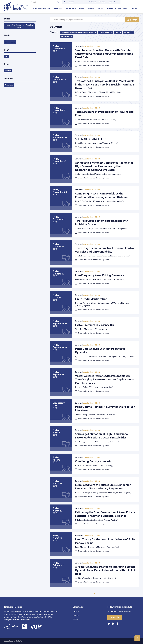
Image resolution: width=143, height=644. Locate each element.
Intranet (102, 2)
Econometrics (10, 42)
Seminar (8, 71)
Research (58, 9)
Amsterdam (9, 85)
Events (91, 9)
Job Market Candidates (117, 9)
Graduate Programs (41, 9)
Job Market (92, 2)
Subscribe (115, 617)
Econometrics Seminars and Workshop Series (19, 26)
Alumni (134, 9)
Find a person (69, 2)
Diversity (76, 612)
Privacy (75, 619)
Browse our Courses (75, 9)
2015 (6, 56)
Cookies (76, 615)
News (100, 9)
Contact (112, 2)
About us (81, 2)
